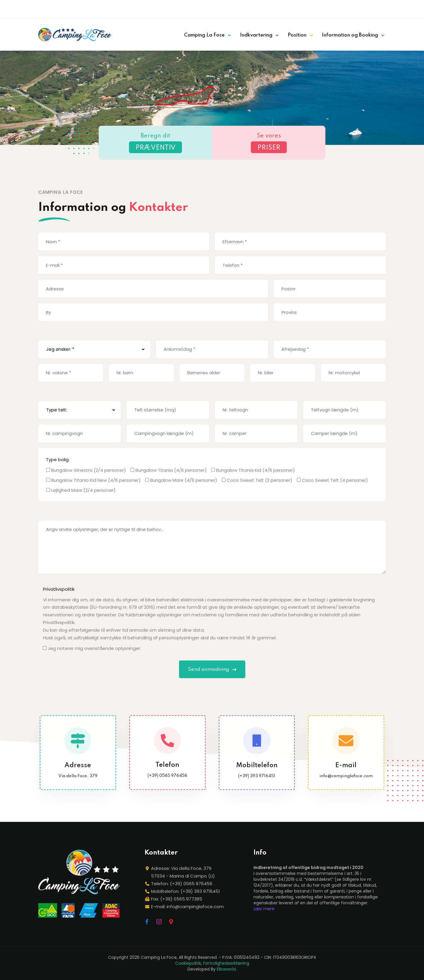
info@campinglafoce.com (346, 784)
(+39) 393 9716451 (257, 784)
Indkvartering (256, 35)
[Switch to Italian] (340, 8)
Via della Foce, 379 (78, 784)
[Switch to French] (365, 8)
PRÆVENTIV (155, 148)
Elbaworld (226, 969)
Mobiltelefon (257, 773)
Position (297, 35)
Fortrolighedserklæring (226, 963)
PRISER (269, 148)
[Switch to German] (357, 8)
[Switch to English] (348, 8)
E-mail (346, 773)
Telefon (167, 772)
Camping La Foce (204, 35)
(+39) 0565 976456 (167, 783)
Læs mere (264, 909)
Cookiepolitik (188, 963)
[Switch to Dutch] (373, 8)
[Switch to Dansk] (381, 8)
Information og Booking (350, 35)
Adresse (78, 773)
